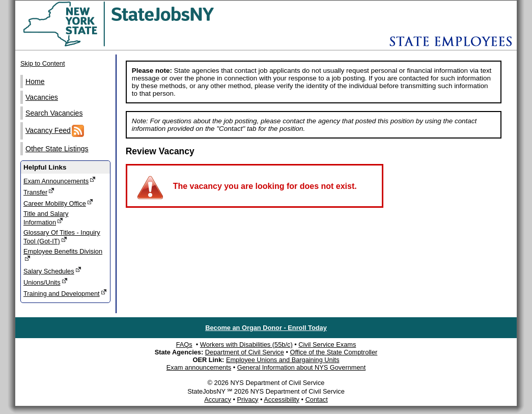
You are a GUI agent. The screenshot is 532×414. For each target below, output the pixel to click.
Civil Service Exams (327, 344)
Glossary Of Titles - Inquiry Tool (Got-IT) (62, 237)
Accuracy (218, 399)
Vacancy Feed (55, 131)
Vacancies (42, 97)
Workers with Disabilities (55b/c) (246, 344)
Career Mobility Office (58, 203)
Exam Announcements (60, 181)
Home (35, 81)
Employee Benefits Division (63, 255)
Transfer (39, 192)
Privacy (247, 399)
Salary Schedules (52, 271)
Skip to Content (43, 63)
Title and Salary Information (46, 218)
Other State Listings (57, 149)
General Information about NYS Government (302, 367)
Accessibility (282, 399)
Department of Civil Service (245, 352)
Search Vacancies (54, 113)
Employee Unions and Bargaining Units (283, 360)
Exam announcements (199, 367)
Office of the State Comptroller (333, 352)
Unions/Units (46, 282)
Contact (317, 399)
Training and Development (65, 293)
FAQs (184, 344)
